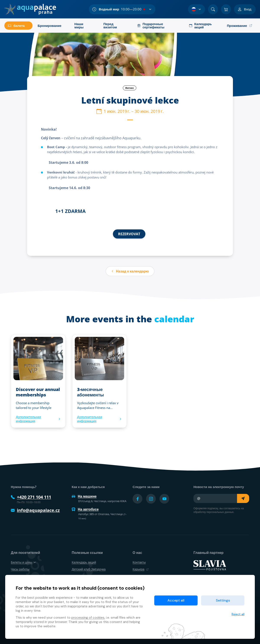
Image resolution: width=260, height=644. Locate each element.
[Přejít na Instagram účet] (151, 499)
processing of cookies (88, 618)
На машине (84, 496)
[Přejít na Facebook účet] (137, 499)
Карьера (141, 569)
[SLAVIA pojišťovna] (210, 565)
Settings (223, 600)
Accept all (176, 600)
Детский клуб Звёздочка (89, 569)
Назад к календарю (130, 271)
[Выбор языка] (197, 9)
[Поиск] (213, 9)
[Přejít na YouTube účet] (164, 499)
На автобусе (85, 509)
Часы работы (20, 569)
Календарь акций (84, 562)
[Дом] (30, 9)
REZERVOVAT (129, 234)
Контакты (139, 562)
